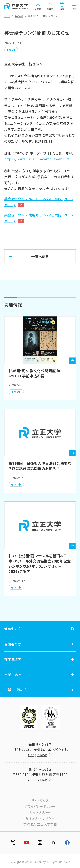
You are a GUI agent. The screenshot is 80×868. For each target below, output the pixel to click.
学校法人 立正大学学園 (40, 824)
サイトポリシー (40, 812)
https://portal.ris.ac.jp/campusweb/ (34, 159)
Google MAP (40, 755)
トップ (7, 16)
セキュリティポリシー (40, 818)
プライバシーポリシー (40, 806)
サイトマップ (40, 800)
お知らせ (19, 16)
